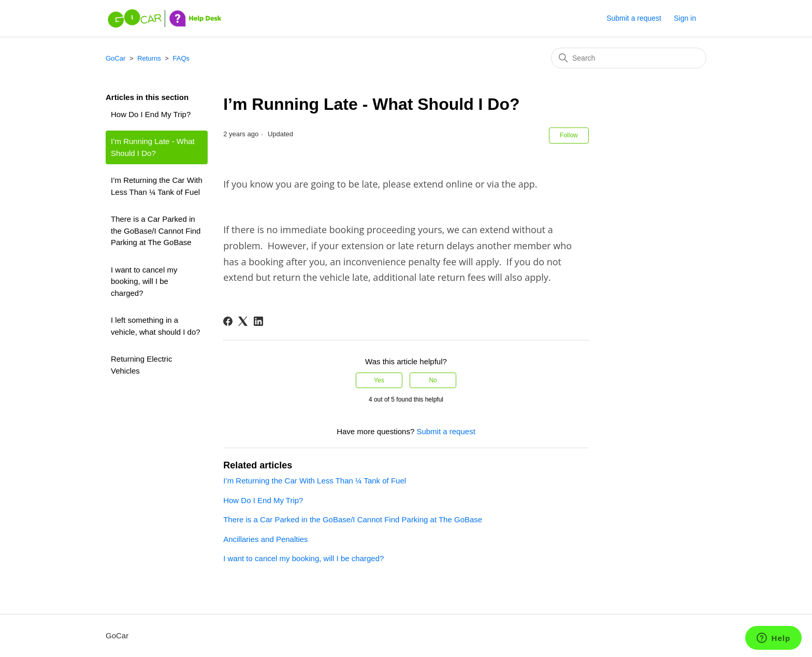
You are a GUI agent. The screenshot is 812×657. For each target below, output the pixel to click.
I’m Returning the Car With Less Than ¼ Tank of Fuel (157, 186)
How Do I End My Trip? (151, 114)
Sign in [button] (685, 18)
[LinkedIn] (258, 321)
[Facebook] (228, 321)
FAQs (182, 58)
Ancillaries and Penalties (265, 539)
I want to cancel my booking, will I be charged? (144, 281)
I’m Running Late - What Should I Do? (153, 147)
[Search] (629, 58)
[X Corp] (243, 321)
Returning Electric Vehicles (141, 365)
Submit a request (634, 18)
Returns (149, 58)
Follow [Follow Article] (569, 135)
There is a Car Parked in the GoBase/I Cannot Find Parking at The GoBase (156, 231)
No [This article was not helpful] (433, 380)
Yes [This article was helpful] (379, 380)
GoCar (115, 58)
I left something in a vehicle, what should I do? (156, 326)
